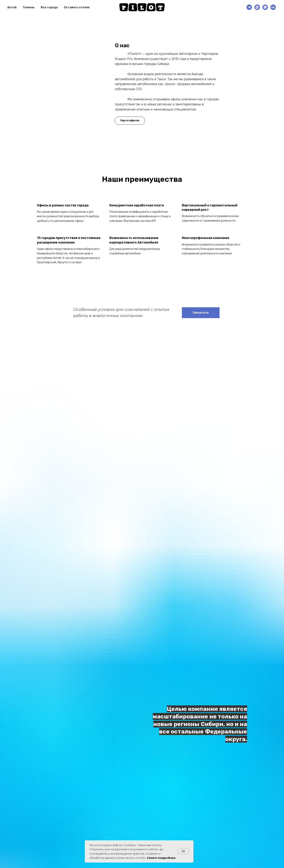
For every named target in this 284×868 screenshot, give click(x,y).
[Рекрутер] (249, 7)
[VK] (257, 7)
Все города (49, 7)
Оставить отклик (77, 7)
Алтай (12, 7)
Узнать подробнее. (161, 858)
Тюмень (29, 7)
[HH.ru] (273, 7)
